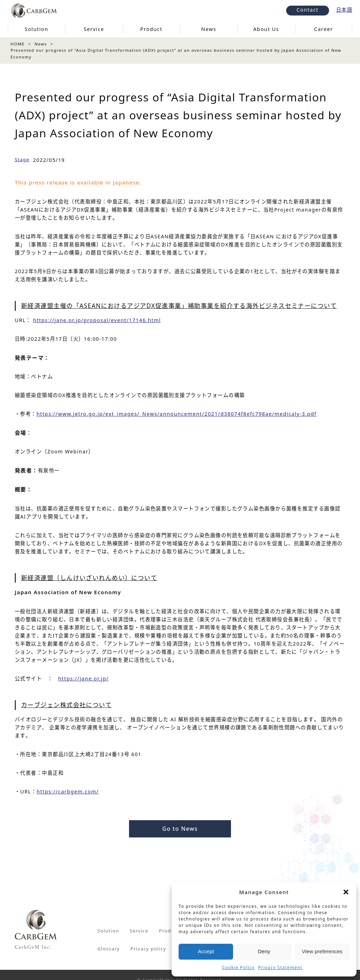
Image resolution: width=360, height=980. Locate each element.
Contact (308, 10)
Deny (264, 951)
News (41, 44)
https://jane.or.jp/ (84, 679)
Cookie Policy (239, 968)
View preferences (322, 951)
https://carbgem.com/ (68, 791)
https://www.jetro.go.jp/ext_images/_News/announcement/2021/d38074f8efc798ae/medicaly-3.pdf (177, 414)
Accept (206, 951)
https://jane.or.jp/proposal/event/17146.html (97, 320)
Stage (22, 159)
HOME (18, 44)
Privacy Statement (280, 968)
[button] (346, 892)
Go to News (180, 829)
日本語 (344, 10)
